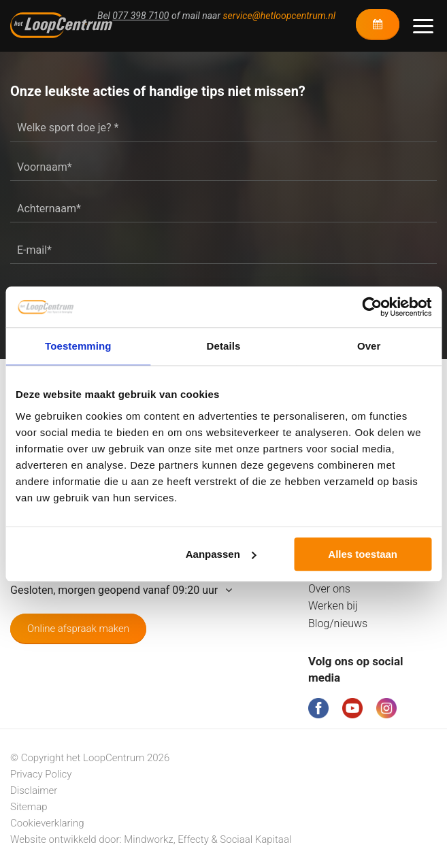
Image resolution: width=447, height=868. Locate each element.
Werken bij (333, 606)
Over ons (329, 589)
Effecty (193, 839)
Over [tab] (369, 346)
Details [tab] (224, 346)
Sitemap (29, 807)
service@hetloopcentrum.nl (279, 16)
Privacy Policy (41, 774)
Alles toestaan (363, 554)
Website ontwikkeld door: (67, 839)
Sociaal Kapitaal (255, 839)
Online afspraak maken (78, 629)
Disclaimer (34, 790)
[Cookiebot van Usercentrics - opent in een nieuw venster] (372, 307)
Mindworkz (148, 839)
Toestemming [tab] (78, 346)
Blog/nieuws (338, 623)
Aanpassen (221, 554)
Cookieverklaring (47, 823)
